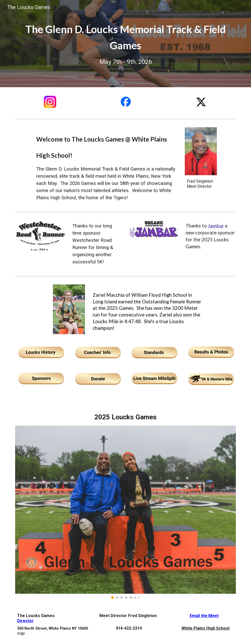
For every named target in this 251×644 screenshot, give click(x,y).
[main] (125, 43)
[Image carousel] (125, 512)
